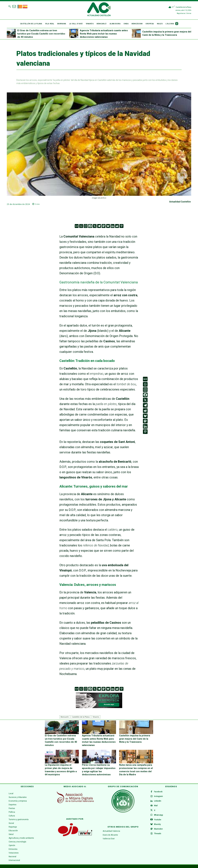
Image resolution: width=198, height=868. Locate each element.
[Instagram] (86, 226)
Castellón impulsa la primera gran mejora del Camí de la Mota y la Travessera (136, 738)
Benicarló (65, 717)
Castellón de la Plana (81, 717)
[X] (95, 226)
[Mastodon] (104, 226)
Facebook (159, 791)
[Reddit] (117, 226)
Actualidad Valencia (111, 830)
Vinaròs (96, 717)
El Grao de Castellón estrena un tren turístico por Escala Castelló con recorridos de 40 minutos (41, 34)
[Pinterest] (122, 226)
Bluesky (158, 825)
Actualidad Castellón (180, 202)
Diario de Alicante (110, 834)
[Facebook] (90, 226)
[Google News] (77, 226)
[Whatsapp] (81, 226)
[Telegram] (99, 226)
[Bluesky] (108, 226)
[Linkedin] (113, 226)
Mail (156, 805)
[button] (10, 6)
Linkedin (158, 800)
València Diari (109, 837)
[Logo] (99, 10)
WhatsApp (159, 815)
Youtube (158, 820)
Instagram (159, 796)
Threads (158, 835)
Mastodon (159, 830)
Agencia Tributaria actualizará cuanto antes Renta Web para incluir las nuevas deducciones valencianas (104, 34)
